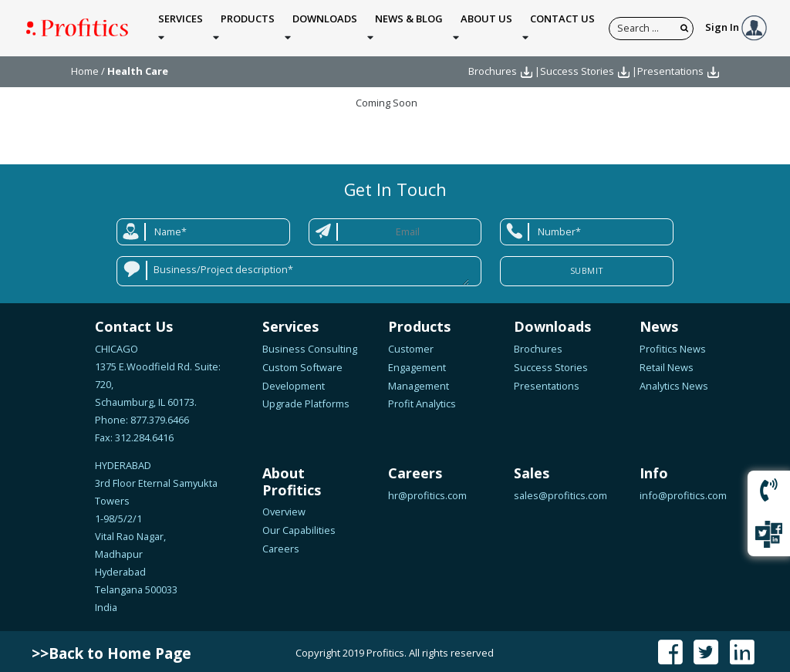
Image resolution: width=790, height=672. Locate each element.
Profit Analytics (422, 400)
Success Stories (577, 68)
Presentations (670, 68)
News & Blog (409, 25)
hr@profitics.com (427, 491)
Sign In (736, 25)
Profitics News (673, 345)
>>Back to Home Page (111, 650)
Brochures (493, 68)
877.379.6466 (159, 416)
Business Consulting (310, 345)
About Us (486, 25)
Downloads (325, 25)
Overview (284, 508)
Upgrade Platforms (306, 400)
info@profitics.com (683, 491)
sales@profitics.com (560, 491)
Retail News (667, 363)
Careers (281, 545)
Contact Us (562, 25)
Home (85, 68)
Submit (587, 267)
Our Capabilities (299, 527)
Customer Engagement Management (419, 363)
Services (181, 25)
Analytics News (674, 382)
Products (248, 25)
